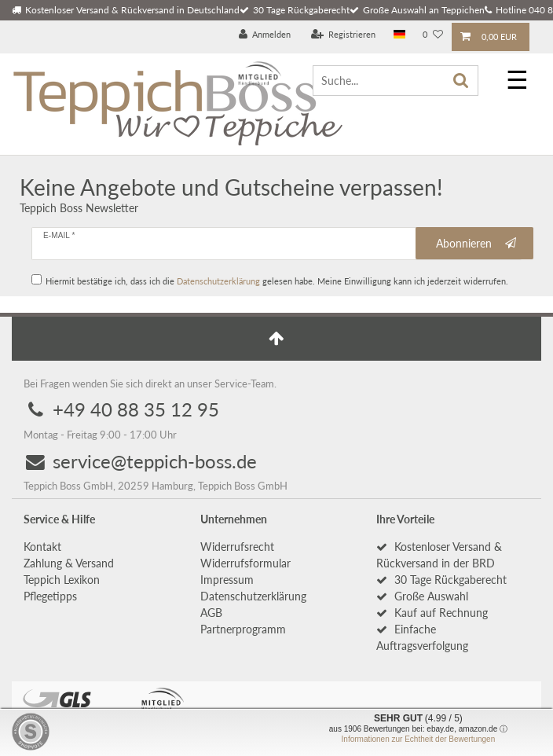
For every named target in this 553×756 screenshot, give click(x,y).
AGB (211, 613)
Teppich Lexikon (62, 580)
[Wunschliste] (433, 35)
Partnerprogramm (243, 629)
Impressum (227, 580)
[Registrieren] (344, 35)
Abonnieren (476, 244)
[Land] (399, 35)
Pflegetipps (50, 596)
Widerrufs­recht (237, 547)
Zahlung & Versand (69, 563)
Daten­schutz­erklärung (253, 596)
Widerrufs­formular (245, 563)
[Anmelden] (265, 35)
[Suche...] (396, 81)
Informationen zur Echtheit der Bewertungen (419, 739)
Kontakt (42, 547)
